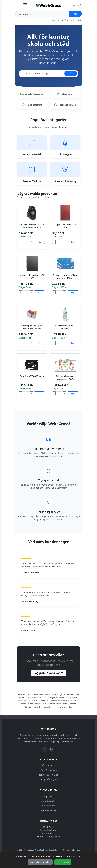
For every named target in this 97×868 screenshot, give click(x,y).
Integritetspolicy (49, 801)
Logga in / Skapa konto (48, 673)
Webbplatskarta (49, 810)
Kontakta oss (49, 806)
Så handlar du (48, 765)
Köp (39, 242)
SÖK (71, 74)
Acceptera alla (63, 862)
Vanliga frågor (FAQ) (48, 780)
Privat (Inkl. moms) (73, 20)
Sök (76, 14)
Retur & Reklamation (48, 775)
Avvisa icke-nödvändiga (40, 862)
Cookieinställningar (72, 850)
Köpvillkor (48, 796)
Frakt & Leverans (49, 770)
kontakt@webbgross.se (49, 836)
